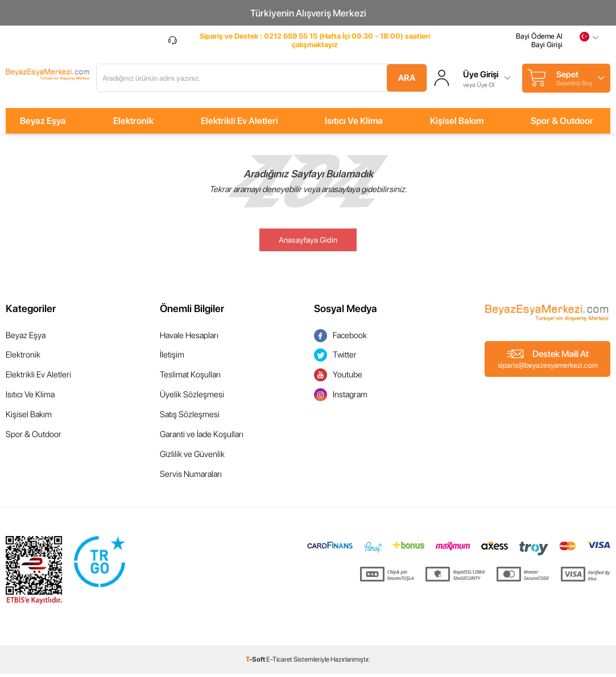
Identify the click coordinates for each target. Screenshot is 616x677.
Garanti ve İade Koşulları (202, 438)
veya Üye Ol (509, 86)
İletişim (172, 358)
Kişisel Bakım (457, 124)
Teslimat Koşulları (190, 378)
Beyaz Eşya (43, 124)
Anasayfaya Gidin (308, 243)
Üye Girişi (511, 77)
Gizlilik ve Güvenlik (192, 458)
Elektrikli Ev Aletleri (239, 124)
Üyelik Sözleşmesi (192, 398)
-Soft (256, 663)
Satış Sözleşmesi (190, 418)
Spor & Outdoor (562, 124)
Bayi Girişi (547, 50)
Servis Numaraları (191, 477)
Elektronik (133, 124)
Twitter (335, 358)
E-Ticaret (279, 663)
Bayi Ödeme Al (539, 41)
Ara (427, 80)
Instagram (341, 398)
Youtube (338, 378)
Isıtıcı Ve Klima (354, 124)
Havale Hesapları (189, 338)
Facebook (340, 338)
